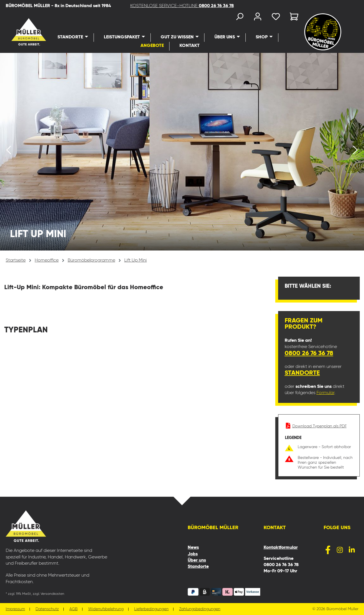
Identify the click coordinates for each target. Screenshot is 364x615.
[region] (182, 152)
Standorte (302, 373)
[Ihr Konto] (258, 18)
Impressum (15, 609)
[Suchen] (239, 18)
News (193, 548)
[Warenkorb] (292, 18)
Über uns (197, 560)
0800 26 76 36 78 (309, 353)
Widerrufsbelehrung (106, 609)
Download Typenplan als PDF (316, 426)
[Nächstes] (355, 152)
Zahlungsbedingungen (200, 609)
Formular (325, 393)
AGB (74, 609)
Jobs (193, 554)
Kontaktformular (281, 548)
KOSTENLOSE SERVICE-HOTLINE (182, 6)
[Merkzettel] (276, 18)
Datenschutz (47, 609)
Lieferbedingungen (151, 609)
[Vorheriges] (9, 152)
